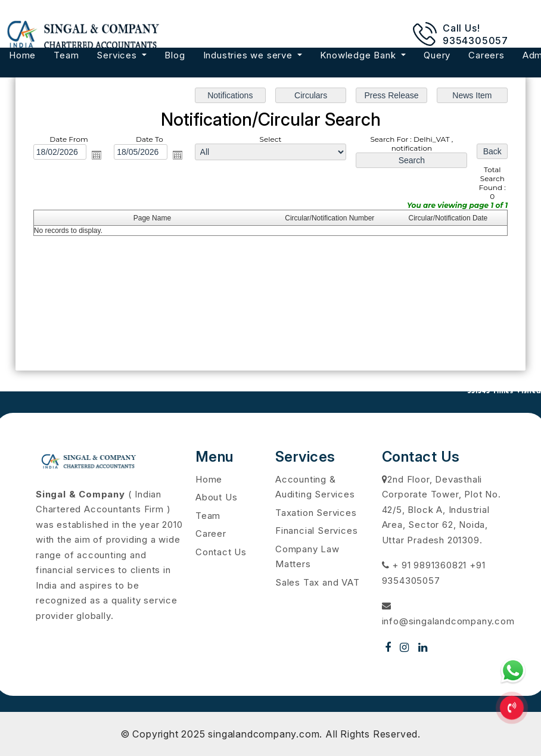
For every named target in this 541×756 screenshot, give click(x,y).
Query (437, 55)
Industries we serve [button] (249, 55)
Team (66, 55)
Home (22, 55)
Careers (486, 55)
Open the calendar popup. (98, 155)
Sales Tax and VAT (318, 582)
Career (211, 533)
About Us (216, 497)
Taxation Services (316, 513)
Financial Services (316, 531)
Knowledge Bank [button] (359, 55)
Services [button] (118, 55)
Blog (175, 55)
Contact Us (221, 552)
